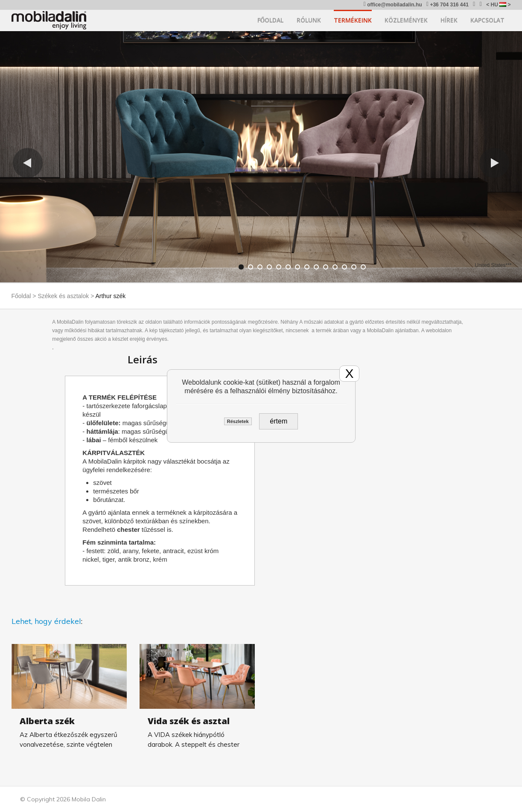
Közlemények (406, 20)
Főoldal (271, 20)
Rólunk (309, 20)
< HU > (498, 5)
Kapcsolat (487, 20)
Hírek (449, 20)
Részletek (238, 421)
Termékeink (353, 20)
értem (278, 421)
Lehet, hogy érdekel (46, 621)
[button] (28, 163)
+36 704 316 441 (448, 4)
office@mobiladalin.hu (393, 4)
